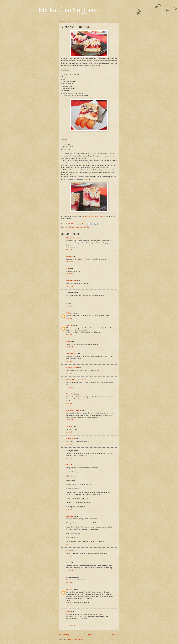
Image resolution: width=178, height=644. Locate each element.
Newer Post (64, 635)
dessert (82, 227)
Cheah (69, 551)
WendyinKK (71, 394)
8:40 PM (69, 319)
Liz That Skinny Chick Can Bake (77, 380)
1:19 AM (69, 432)
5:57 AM (69, 556)
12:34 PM (70, 286)
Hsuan (69, 341)
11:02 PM (70, 420)
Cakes (77, 227)
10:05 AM (69, 262)
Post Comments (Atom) (75, 639)
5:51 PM (69, 583)
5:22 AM (69, 373)
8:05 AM (69, 458)
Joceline (69, 426)
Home (89, 635)
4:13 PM (69, 605)
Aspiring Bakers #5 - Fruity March (93, 216)
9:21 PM (69, 335)
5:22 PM (69, 544)
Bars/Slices (70, 227)
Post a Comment (70, 625)
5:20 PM (69, 509)
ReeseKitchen (71, 439)
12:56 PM (70, 570)
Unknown (70, 313)
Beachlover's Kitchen (74, 410)
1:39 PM (69, 621)
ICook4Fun (70, 465)
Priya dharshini (72, 281)
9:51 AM (69, 250)
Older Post (114, 635)
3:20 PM (69, 306)
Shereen (69, 325)
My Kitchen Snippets (67, 10)
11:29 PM (70, 347)
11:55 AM (69, 387)
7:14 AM (69, 444)
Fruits (87, 227)
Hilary (68, 612)
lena (68, 563)
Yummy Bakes (71, 354)
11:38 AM (69, 274)
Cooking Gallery (72, 368)
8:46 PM (69, 404)
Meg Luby (70, 589)
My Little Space (72, 238)
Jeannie (69, 256)
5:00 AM (69, 361)
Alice (68, 268)
